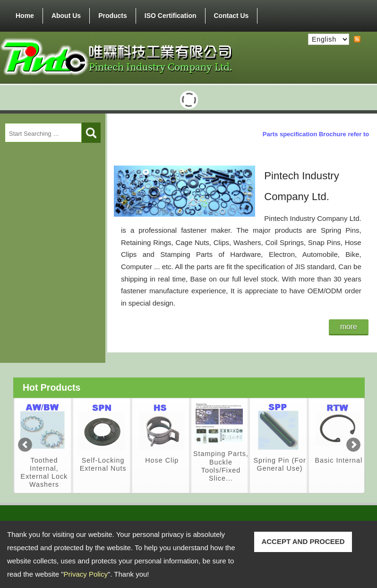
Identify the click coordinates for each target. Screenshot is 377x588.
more (349, 327)
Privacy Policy (86, 574)
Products (113, 14)
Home (25, 16)
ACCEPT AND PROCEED (303, 541)
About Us (66, 16)
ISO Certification (171, 16)
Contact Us (231, 16)
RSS (357, 40)
